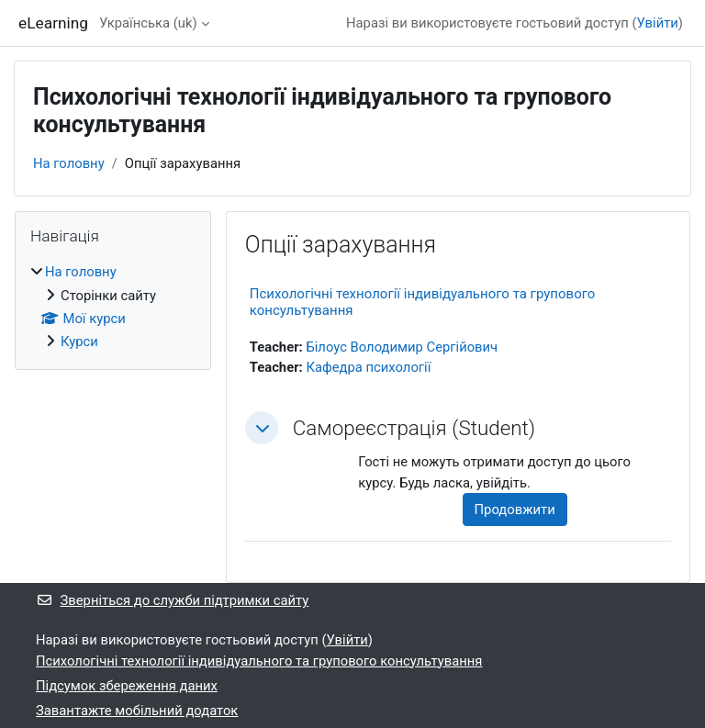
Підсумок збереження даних (127, 686)
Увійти (658, 23)
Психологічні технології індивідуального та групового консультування (259, 661)
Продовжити (515, 510)
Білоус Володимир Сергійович (402, 347)
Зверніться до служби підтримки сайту (172, 600)
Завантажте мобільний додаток (137, 711)
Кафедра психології (368, 367)
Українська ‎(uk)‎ (148, 23)
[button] (262, 428)
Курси (79, 342)
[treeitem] (113, 307)
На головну (69, 163)
